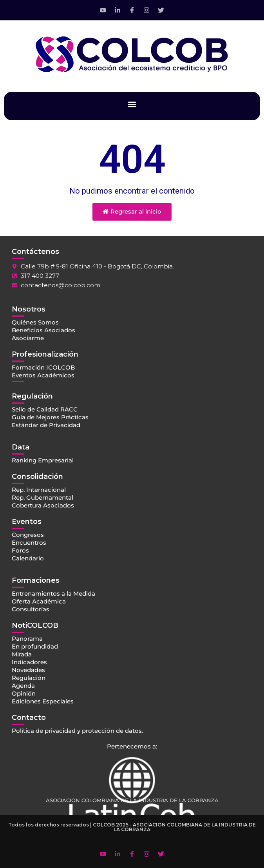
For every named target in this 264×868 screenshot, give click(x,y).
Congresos (28, 535)
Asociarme (28, 338)
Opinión (24, 693)
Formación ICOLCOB (43, 367)
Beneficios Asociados (43, 330)
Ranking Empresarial (43, 460)
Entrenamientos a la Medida (53, 593)
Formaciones (36, 580)
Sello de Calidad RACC (45, 409)
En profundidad (35, 646)
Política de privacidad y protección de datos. (77, 731)
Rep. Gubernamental (42, 497)
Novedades (28, 670)
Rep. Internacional (39, 490)
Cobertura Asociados (43, 505)
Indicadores (29, 662)
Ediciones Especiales (43, 701)
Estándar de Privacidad (46, 425)
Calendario (28, 558)
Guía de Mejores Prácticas (50, 417)
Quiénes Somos (35, 322)
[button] (132, 104)
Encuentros (29, 543)
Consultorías (31, 609)
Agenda (23, 686)
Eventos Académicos (43, 375)
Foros (20, 550)
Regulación (29, 678)
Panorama (27, 639)
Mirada (22, 654)
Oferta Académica (39, 601)
